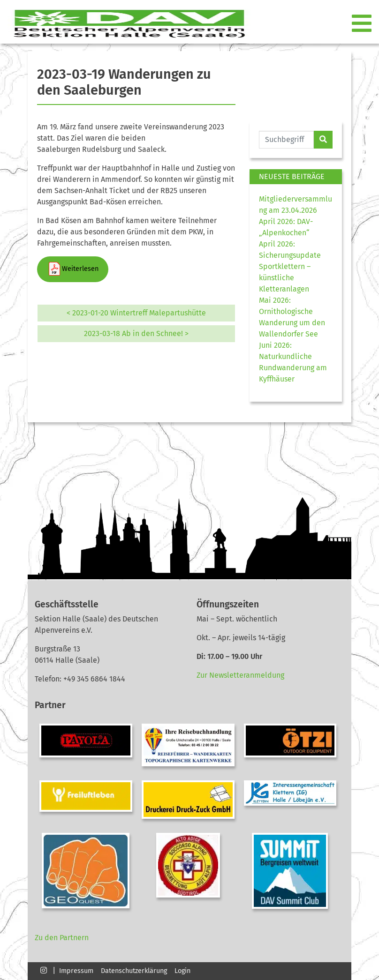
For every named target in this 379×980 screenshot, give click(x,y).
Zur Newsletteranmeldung (240, 675)
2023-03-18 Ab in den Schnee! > (136, 333)
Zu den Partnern (62, 938)
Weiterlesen (73, 269)
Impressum (76, 971)
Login (182, 971)
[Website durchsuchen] (286, 140)
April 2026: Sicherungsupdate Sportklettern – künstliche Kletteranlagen (290, 266)
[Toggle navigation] (363, 24)
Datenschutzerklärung (134, 971)
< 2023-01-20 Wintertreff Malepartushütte (136, 313)
